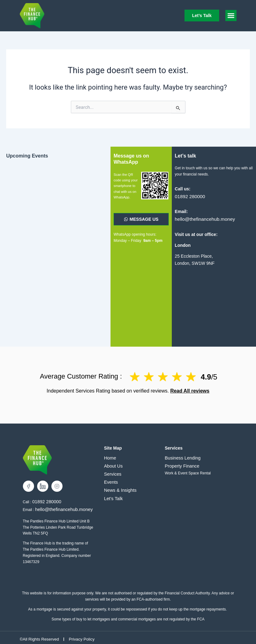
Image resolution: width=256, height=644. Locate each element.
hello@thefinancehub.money (202, 218)
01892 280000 (189, 196)
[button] (231, 16)
